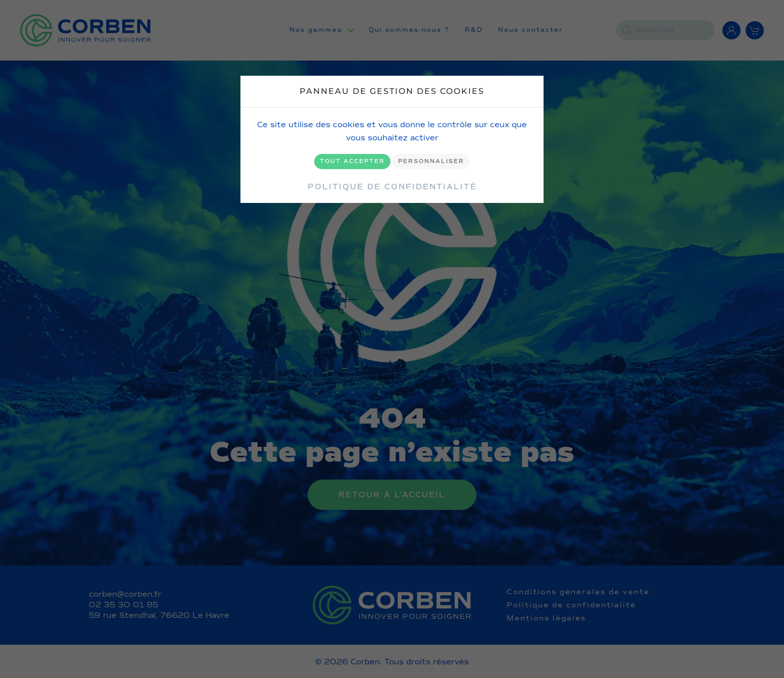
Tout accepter (352, 161)
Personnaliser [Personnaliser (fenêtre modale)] (431, 161)
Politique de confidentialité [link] (392, 187)
